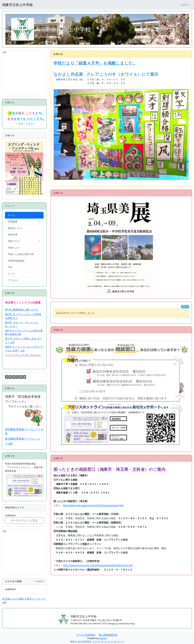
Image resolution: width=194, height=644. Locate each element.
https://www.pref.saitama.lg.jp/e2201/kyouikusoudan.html (93, 505)
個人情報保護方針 (108, 635)
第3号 (9, 323)
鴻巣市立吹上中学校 (17, 5)
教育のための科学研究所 (81, 641)
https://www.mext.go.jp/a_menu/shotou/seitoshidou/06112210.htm (98, 565)
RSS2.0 (185, 307)
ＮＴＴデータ (98, 641)
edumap (40, 581)
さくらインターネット (114, 641)
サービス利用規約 (86, 635)
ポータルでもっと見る (24, 520)
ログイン (186, 5)
